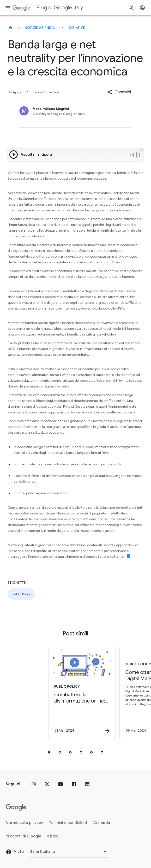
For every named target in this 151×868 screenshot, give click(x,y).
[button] (119, 92)
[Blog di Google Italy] (11, 28)
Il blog (53, 836)
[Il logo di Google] (16, 807)
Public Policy (22, 594)
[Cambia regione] (69, 852)
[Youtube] (60, 784)
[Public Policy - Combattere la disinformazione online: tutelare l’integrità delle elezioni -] (40, 693)
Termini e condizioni (68, 823)
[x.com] (47, 784)
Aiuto (15, 852)
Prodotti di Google (24, 836)
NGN (120, 308)
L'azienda (101, 823)
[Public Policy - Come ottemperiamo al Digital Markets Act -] (111, 693)
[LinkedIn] (87, 784)
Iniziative (76, 28)
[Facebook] (74, 784)
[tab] (49, 752)
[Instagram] (34, 784)
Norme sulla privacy (24, 823)
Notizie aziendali (41, 28)
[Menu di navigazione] (8, 8)
